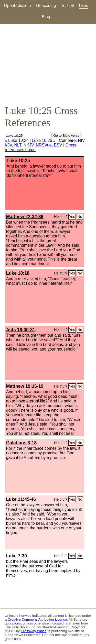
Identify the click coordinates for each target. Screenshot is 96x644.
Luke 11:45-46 (21, 499)
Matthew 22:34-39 (25, 217)
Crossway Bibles (34, 631)
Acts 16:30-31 (21, 330)
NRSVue (44, 145)
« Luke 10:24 (17, 140)
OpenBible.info (18, 6)
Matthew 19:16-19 (25, 386)
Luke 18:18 (18, 273)
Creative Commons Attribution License (37, 619)
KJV (8, 145)
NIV (81, 140)
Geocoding (46, 6)
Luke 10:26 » (44, 140)
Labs (84, 6)
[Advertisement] (48, 64)
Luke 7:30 (17, 556)
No (80, 217)
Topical (68, 6)
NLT (18, 145)
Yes (72, 217)
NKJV (29, 145)
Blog (46, 17)
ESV (58, 145)
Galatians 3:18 (21, 443)
